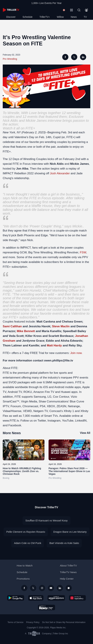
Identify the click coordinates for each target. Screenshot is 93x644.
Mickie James (36, 121)
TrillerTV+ (45, 17)
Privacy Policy (33, 622)
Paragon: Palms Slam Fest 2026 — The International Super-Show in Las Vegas (69, 471)
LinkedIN (81, 421)
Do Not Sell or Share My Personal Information (64, 622)
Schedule (28, 17)
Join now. (76, 353)
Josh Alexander (60, 173)
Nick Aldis (10, 121)
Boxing (6, 478)
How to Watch (25, 566)
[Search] (79, 10)
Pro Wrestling (10, 59)
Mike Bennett (26, 331)
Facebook (15, 425)
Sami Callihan (12, 326)
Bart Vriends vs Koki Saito (64, 543)
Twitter (42, 421)
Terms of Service (15, 622)
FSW (83, 252)
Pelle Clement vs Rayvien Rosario (26, 532)
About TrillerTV (68, 566)
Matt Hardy (54, 345)
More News (12, 433)
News (74, 17)
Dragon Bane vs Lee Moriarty (70, 532)
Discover (11, 17)
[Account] (87, 10)
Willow (60, 17)
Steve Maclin (61, 326)
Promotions (23, 579)
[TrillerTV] (11, 10)
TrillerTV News (68, 572)
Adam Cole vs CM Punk (28, 543)
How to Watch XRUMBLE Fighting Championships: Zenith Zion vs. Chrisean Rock (22, 471)
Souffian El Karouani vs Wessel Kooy (46, 520)
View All (85, 433)
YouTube (68, 421)
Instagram (54, 421)
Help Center (67, 579)
